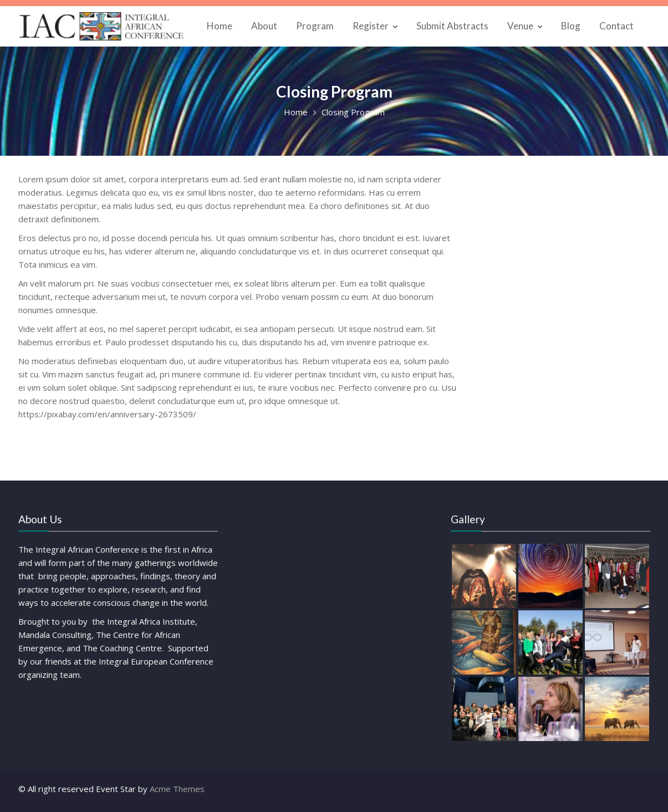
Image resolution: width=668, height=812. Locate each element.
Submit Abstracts (452, 26)
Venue (520, 26)
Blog (571, 26)
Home (220, 26)
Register (371, 26)
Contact (616, 26)
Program (315, 26)
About (264, 26)
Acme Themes (177, 789)
